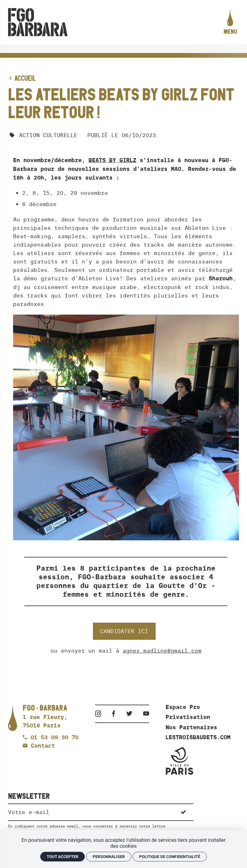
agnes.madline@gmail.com (162, 651)
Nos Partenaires (191, 727)
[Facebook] (116, 714)
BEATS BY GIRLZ (112, 160)
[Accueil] (38, 22)
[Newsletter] (91, 812)
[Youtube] (146, 714)
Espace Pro (183, 707)
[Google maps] (45, 717)
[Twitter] (131, 714)
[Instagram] (100, 714)
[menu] (230, 22)
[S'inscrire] (184, 812)
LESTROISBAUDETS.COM (198, 737)
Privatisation (188, 717)
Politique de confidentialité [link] (170, 857)
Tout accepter (63, 857)
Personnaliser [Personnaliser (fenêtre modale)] (109, 857)
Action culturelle (48, 135)
